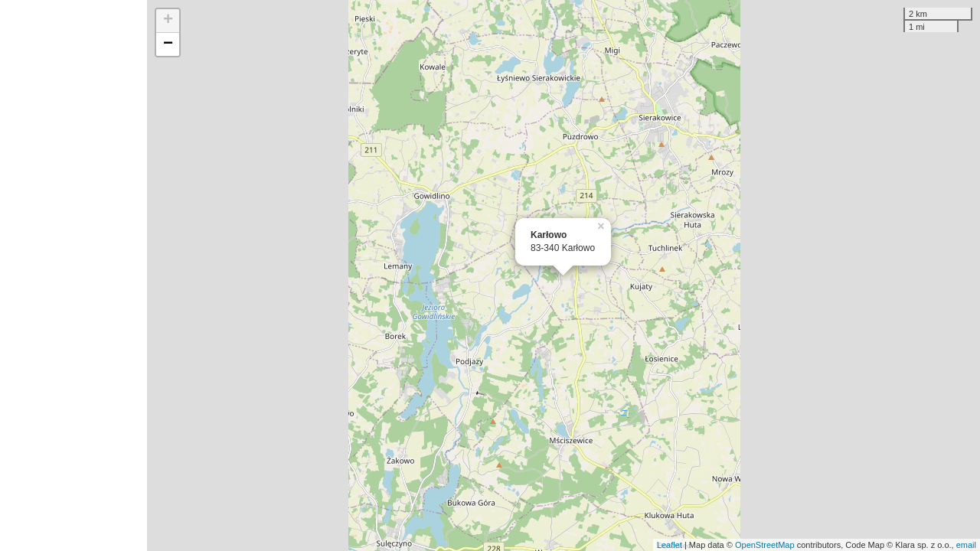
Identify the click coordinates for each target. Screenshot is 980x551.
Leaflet (670, 545)
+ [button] (168, 21)
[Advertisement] (73, 275)
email (966, 545)
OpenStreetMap (765, 545)
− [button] (168, 44)
